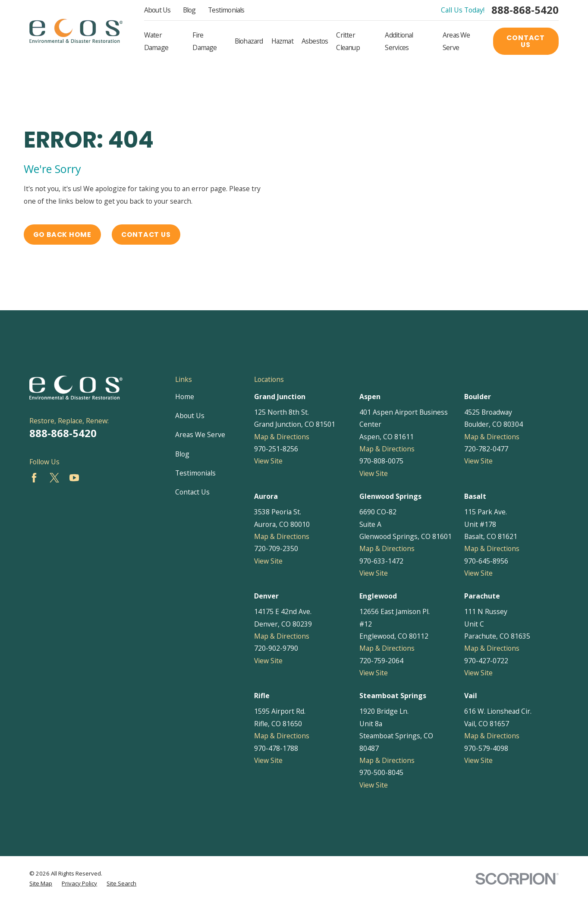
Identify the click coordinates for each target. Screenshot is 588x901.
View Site (268, 461)
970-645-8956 (486, 561)
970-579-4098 (486, 748)
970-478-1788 (276, 748)
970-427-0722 (486, 661)
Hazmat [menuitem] (282, 41)
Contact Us (526, 41)
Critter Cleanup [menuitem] (348, 41)
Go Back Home (62, 235)
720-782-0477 (486, 449)
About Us (157, 10)
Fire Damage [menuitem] (204, 41)
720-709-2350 (276, 548)
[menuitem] (41, 884)
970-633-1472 (381, 561)
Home (185, 397)
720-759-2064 (381, 661)
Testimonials (226, 10)
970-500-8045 (381, 772)
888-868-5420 (525, 10)
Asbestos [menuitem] (315, 41)
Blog (189, 10)
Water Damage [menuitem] (156, 41)
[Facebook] (34, 478)
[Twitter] (54, 478)
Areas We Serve (200, 435)
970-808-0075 (381, 461)
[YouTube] (74, 478)
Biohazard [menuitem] (249, 41)
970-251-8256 (276, 449)
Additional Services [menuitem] (399, 41)
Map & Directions (282, 437)
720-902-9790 (276, 648)
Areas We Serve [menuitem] (456, 41)
